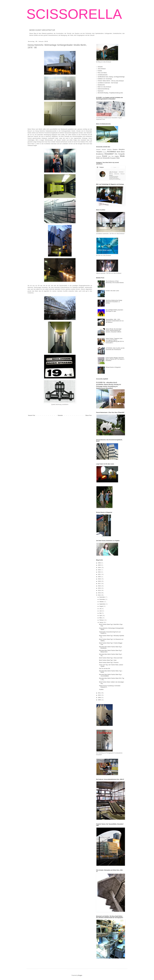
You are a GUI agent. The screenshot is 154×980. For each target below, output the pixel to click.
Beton (123, 152)
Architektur (112, 152)
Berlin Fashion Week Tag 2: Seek (108, 660)
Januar (101, 622)
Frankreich (99, 156)
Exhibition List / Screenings (105, 79)
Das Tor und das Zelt (105, 669)
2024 (99, 568)
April (101, 616)
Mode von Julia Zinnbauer (104, 87)
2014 (99, 590)
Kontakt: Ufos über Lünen (112, 291)
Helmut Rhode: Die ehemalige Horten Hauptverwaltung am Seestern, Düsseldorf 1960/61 (114, 330)
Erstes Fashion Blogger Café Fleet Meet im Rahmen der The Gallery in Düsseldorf (115, 359)
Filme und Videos (102, 73)
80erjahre (105, 152)
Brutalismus (100, 154)
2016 (99, 586)
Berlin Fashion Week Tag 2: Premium (109, 663)
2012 (99, 595)
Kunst (105, 156)
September (102, 604)
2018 (99, 581)
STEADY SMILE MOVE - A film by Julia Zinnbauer (111, 81)
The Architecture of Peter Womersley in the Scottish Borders (115, 282)
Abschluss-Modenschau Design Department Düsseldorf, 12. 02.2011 (114, 302)
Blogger (80, 975)
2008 (99, 700)
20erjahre (99, 150)
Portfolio (100, 71)
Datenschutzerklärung (103, 89)
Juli (100, 609)
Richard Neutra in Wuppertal (113, 367)
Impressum (101, 91)
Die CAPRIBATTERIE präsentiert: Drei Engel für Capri (114, 311)
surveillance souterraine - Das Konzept (108, 83)
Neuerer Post (32, 415)
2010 (99, 695)
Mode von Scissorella (103, 158)
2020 (99, 577)
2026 (99, 563)
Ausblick (101, 689)
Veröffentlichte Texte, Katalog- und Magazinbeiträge (111, 77)
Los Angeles (116, 156)
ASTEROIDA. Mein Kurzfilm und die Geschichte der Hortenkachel (115, 349)
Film (116, 154)
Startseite (60, 415)
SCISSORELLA (74, 14)
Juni (101, 611)
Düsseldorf (110, 154)
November (102, 599)
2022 (99, 572)
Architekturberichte (103, 75)
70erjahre (99, 152)
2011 (99, 693)
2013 (99, 593)
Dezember (102, 597)
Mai (101, 613)
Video (118, 158)
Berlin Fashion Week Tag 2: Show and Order (111, 658)
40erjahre (110, 150)
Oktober (102, 602)
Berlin (119, 152)
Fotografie (121, 154)
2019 (99, 579)
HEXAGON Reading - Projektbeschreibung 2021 (110, 93)
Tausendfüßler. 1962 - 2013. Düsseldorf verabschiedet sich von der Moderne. (115, 321)
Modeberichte (101, 85)
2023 (99, 570)
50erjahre (116, 150)
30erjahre (104, 150)
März (101, 618)
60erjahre (122, 149)
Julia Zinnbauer (102, 69)
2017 (99, 584)
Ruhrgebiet (113, 158)
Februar (102, 620)
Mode (122, 156)
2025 (99, 565)
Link (63, 135)
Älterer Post (88, 415)
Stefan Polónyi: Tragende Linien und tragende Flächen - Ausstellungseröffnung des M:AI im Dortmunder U (115, 341)
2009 (99, 698)
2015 (99, 588)
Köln (110, 156)
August (101, 606)
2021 (99, 574)
